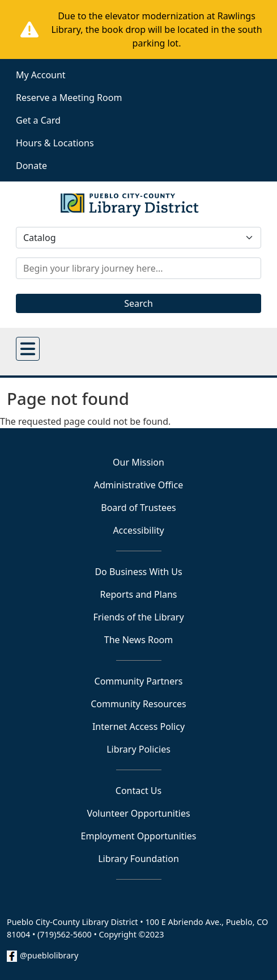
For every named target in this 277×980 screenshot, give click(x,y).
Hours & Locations (55, 143)
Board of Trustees (138, 508)
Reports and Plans (139, 594)
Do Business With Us (138, 572)
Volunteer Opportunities (138, 813)
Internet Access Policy (138, 726)
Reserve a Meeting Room (69, 98)
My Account (41, 75)
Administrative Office (138, 485)
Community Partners (139, 681)
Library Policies (138, 749)
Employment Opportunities (139, 836)
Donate (31, 166)
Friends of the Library (138, 617)
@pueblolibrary (49, 955)
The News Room (139, 640)
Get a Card (38, 120)
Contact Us (138, 791)
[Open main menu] (28, 349)
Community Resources (138, 704)
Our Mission (138, 462)
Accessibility (138, 530)
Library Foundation (138, 859)
